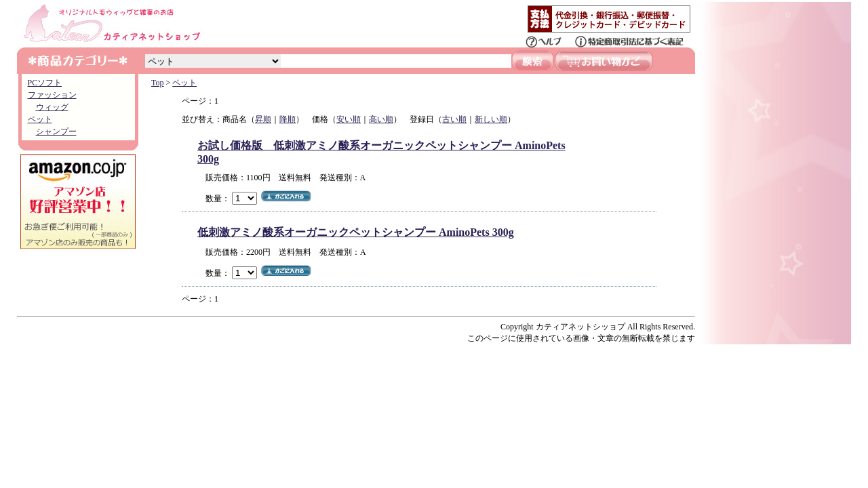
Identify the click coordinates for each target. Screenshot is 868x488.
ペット (40, 119)
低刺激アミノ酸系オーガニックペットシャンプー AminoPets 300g (356, 232)
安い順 (349, 119)
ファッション (52, 95)
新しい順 (491, 119)
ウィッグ (52, 107)
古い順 (454, 119)
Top (158, 83)
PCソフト (45, 83)
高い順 (381, 119)
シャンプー (56, 131)
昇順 (263, 119)
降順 (288, 119)
